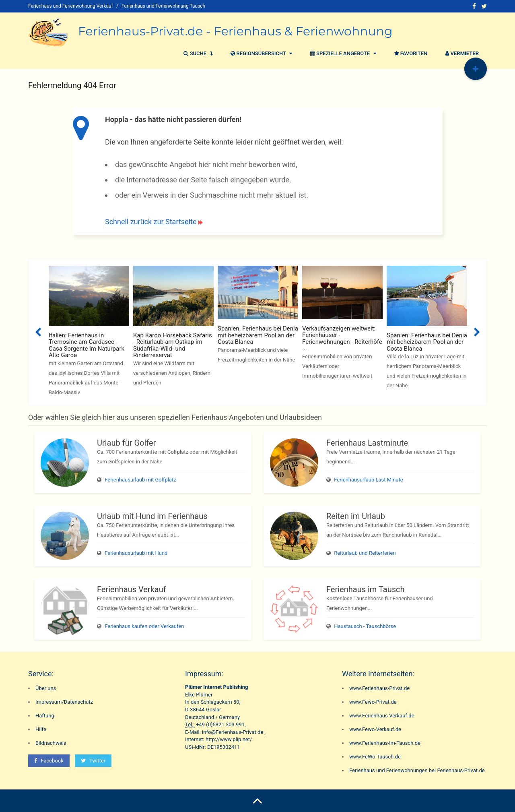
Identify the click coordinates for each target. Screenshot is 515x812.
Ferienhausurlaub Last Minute (368, 480)
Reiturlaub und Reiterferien (365, 553)
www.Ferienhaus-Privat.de (379, 688)
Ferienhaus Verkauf (132, 589)
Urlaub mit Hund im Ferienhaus (152, 516)
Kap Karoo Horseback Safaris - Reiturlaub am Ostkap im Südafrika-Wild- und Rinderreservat (173, 345)
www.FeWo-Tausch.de (375, 757)
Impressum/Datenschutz (64, 702)
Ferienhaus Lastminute (367, 443)
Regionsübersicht (260, 53)
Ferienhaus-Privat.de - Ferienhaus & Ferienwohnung (235, 31)
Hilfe (41, 729)
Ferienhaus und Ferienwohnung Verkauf (71, 6)
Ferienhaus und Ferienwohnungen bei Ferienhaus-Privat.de (417, 770)
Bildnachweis (51, 743)
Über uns (46, 688)
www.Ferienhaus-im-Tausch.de (385, 743)
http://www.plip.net (228, 739)
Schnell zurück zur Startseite (151, 222)
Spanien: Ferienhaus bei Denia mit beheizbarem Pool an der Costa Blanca (258, 335)
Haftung (45, 716)
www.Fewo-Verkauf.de (375, 729)
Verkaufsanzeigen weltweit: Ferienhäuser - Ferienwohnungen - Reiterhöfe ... (342, 339)
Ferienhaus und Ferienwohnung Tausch (163, 6)
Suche (197, 53)
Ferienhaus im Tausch (365, 589)
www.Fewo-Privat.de (373, 702)
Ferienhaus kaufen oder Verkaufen (144, 626)
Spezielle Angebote (342, 53)
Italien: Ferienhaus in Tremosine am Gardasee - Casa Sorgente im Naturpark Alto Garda (87, 345)
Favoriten (410, 53)
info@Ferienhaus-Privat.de (233, 732)
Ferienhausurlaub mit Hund (136, 553)
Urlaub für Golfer (126, 443)
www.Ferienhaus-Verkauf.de (382, 716)
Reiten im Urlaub (356, 516)
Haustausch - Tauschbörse (365, 626)
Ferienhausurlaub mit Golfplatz (140, 480)
